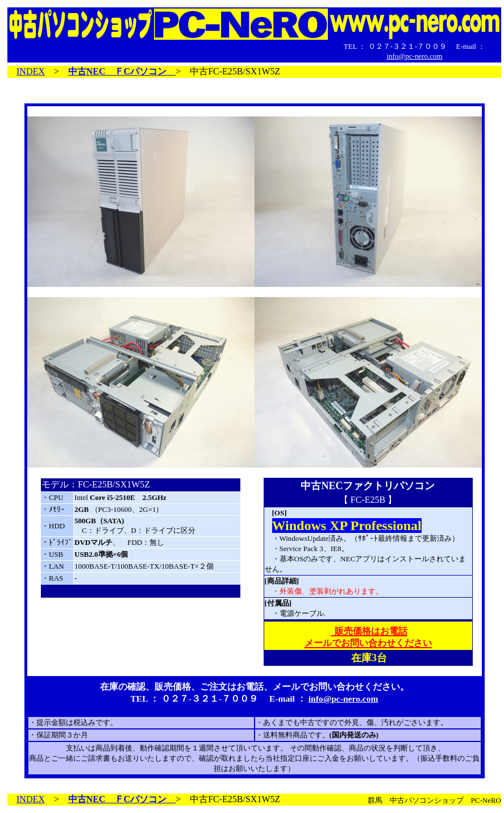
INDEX (31, 71)
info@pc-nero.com (414, 56)
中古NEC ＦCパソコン (122, 71)
